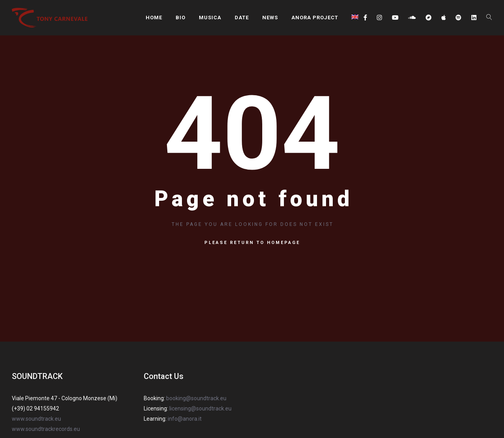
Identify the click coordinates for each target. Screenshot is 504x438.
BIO (181, 18)
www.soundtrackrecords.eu (46, 429)
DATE (242, 18)
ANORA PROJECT (315, 18)
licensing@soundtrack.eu (200, 408)
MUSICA (210, 18)
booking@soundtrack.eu (196, 398)
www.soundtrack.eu (36, 419)
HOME (154, 18)
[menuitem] (355, 17)
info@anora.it (185, 419)
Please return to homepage (252, 243)
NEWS (270, 18)
